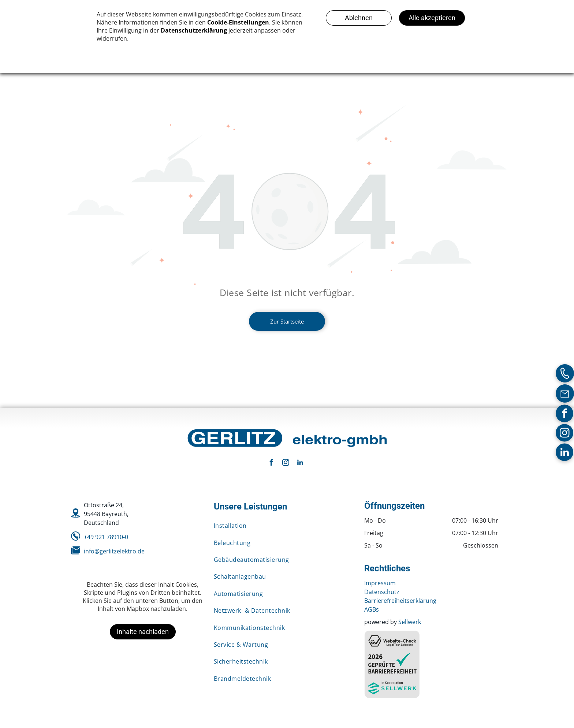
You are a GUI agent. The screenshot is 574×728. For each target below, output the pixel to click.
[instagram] (564, 434)
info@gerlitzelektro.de (114, 551)
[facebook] (564, 414)
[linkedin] (564, 453)
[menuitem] (284, 526)
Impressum (380, 583)
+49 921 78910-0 (106, 537)
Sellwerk (410, 622)
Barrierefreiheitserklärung (400, 601)
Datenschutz (382, 592)
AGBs (372, 609)
